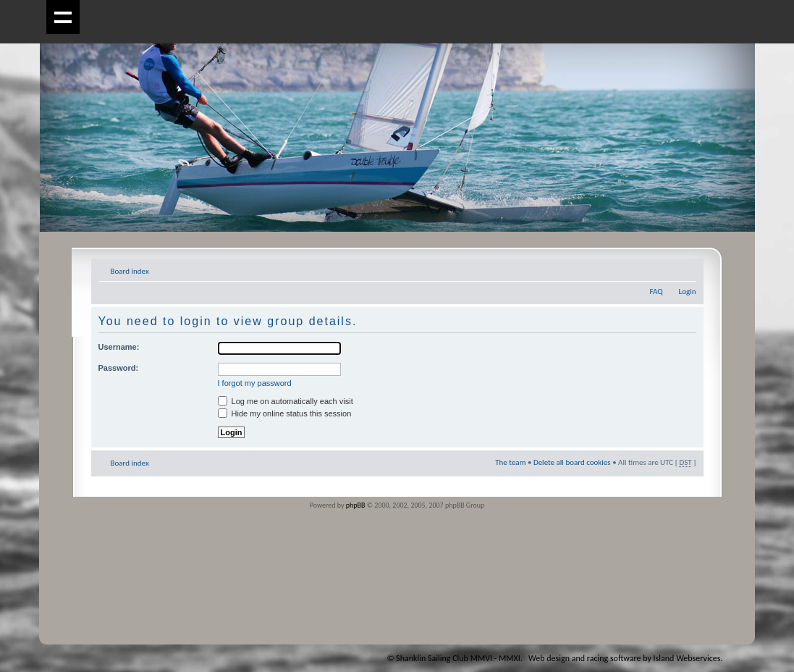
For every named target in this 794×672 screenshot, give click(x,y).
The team (510, 462)
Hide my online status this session (285, 413)
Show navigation (63, 17)
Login (688, 291)
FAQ (656, 291)
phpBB (356, 505)
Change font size (686, 269)
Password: (119, 368)
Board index (130, 271)
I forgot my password (255, 383)
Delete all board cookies (572, 462)
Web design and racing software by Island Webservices (624, 658)
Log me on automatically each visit (286, 401)
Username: (119, 347)
